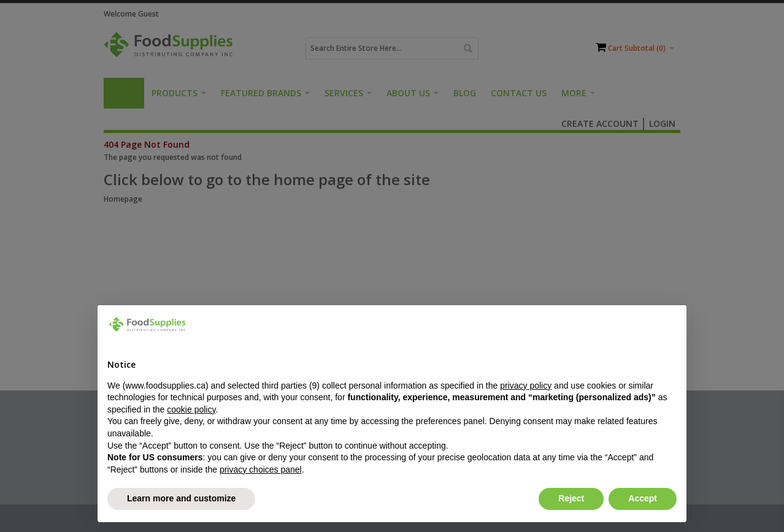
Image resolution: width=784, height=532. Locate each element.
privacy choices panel (261, 469)
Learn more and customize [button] (181, 498)
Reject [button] (571, 498)
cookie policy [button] (191, 409)
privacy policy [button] (526, 386)
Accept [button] (643, 498)
